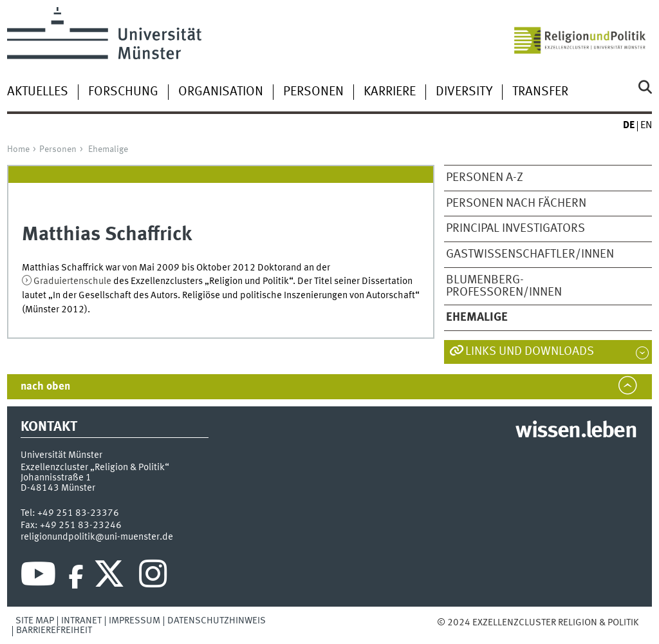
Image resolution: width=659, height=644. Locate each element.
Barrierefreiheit (54, 630)
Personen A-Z (485, 178)
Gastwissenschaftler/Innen (530, 254)
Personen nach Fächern (516, 204)
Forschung (123, 92)
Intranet (81, 621)
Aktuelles (38, 92)
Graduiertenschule (73, 281)
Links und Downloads (530, 352)
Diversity (464, 92)
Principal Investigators (515, 229)
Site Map (35, 621)
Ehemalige (108, 149)
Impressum (135, 621)
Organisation (221, 92)
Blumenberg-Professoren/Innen (504, 286)
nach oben (45, 387)
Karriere (390, 92)
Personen (313, 92)
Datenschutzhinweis (217, 621)
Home (18, 149)
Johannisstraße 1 (56, 478)
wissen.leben (576, 431)
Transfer (540, 92)
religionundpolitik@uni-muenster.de (97, 537)
